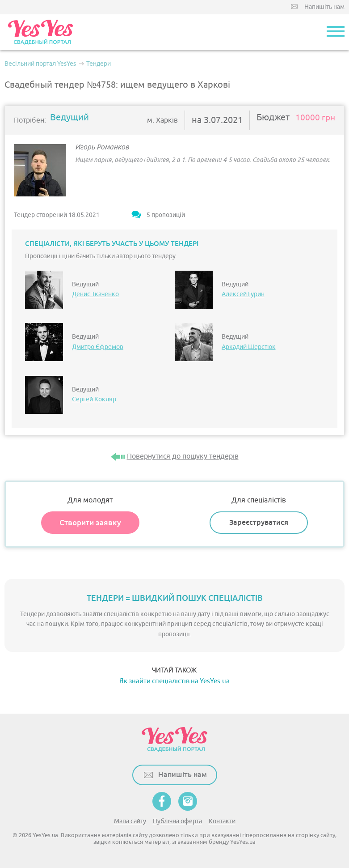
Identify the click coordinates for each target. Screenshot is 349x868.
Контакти (222, 821)
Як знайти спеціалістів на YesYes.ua (174, 681)
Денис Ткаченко (95, 294)
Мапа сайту (130, 821)
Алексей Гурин (243, 294)
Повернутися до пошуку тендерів (183, 456)
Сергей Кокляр (94, 399)
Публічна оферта (177, 821)
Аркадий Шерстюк (249, 347)
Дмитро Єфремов (98, 347)
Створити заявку (90, 523)
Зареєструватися (259, 522)
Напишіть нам (324, 7)
